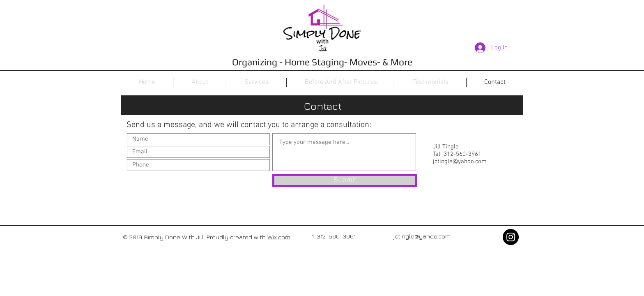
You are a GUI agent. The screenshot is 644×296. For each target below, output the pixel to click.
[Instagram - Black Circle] (511, 237)
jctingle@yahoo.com (460, 162)
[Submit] (345, 180)
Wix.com (279, 237)
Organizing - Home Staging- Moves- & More (322, 62)
